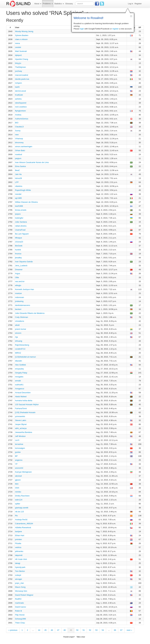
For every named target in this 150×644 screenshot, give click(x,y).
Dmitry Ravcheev (22, 496)
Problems (48, 4)
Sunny (18, 131)
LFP (17, 182)
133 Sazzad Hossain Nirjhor (27, 404)
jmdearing (19, 301)
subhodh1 (19, 385)
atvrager (19, 579)
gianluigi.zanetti (22, 508)
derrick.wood (21, 91)
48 (65, 630)
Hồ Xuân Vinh (21, 559)
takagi (18, 563)
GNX (17, 488)
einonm (18, 333)
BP (16, 456)
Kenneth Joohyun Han (25, 289)
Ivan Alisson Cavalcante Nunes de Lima (32, 162)
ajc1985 (18, 198)
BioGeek (19, 246)
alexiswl (18, 476)
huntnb (18, 250)
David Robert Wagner (24, 595)
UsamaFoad (20, 230)
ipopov (18, 214)
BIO (17, 123)
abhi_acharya (21, 428)
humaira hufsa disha (24, 400)
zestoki (18, 47)
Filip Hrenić (20, 615)
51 (84, 630)
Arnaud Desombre (23, 393)
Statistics (59, 4)
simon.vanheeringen (24, 146)
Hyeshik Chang (22, 59)
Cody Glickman (22, 317)
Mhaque (19, 238)
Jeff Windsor (20, 436)
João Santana (21, 222)
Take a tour (81, 637)
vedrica (18, 547)
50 (77, 630)
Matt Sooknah (21, 51)
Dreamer (19, 270)
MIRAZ (18, 353)
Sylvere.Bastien (22, 35)
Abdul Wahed (21, 397)
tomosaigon (20, 448)
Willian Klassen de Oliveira (26, 202)
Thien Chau (20, 623)
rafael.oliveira (21, 226)
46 (52, 630)
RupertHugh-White (23, 190)
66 (115, 630)
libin (17, 484)
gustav (18, 452)
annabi (18, 381)
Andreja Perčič (21, 520)
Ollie (17, 277)
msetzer (18, 293)
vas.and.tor (20, 281)
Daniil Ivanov (21, 607)
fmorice (18, 254)
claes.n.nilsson (21, 39)
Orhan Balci (20, 150)
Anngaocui (20, 389)
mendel (18, 194)
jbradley (18, 258)
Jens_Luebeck (21, 266)
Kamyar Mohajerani (23, 472)
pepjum (18, 158)
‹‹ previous (13, 630)
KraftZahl (19, 95)
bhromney (19, 143)
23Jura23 (19, 242)
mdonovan (20, 297)
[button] (131, 16)
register (116, 29)
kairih (17, 87)
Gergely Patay (21, 373)
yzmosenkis (20, 416)
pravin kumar (21, 329)
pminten (18, 539)
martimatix (19, 603)
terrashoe (19, 444)
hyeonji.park (20, 567)
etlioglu (18, 285)
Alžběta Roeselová (23, 528)
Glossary (69, 4)
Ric (16, 516)
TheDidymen (21, 67)
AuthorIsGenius (22, 119)
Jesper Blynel (21, 424)
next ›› (129, 630)
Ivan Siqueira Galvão (24, 262)
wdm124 (19, 500)
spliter (18, 504)
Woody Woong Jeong (24, 31)
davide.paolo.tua (22, 79)
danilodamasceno (23, 305)
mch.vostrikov (21, 107)
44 (39, 630)
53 (96, 630)
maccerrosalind (22, 75)
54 (103, 630)
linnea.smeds (21, 210)
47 (58, 630)
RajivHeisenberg (22, 345)
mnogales (19, 377)
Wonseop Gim (21, 591)
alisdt (17, 325)
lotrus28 (18, 178)
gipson (18, 480)
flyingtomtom (21, 111)
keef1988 (19, 206)
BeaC (18, 170)
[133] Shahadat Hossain (25, 412)
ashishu (18, 99)
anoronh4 (19, 468)
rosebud (19, 154)
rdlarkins (19, 186)
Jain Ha (18, 174)
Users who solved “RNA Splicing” (47, 13)
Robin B (18, 611)
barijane (18, 531)
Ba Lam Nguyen (22, 234)
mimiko (18, 492)
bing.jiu (18, 63)
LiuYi (17, 440)
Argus (18, 273)
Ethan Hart (20, 535)
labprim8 (19, 555)
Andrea (18, 115)
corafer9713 (20, 349)
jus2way (19, 71)
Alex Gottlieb (21, 365)
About (38, 4)
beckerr (18, 309)
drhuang (19, 341)
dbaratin (19, 361)
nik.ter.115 (19, 512)
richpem (18, 83)
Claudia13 (19, 127)
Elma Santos (21, 166)
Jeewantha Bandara (24, 432)
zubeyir (18, 575)
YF (16, 464)
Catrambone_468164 (24, 524)
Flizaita (18, 543)
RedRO (18, 599)
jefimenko (19, 551)
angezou (19, 460)
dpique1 (18, 55)
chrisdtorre (20, 321)
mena (18, 43)
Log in (130, 4)
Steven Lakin (21, 420)
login (82, 29)
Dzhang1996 (21, 619)
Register (138, 4)
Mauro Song (20, 587)
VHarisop (19, 139)
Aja (16, 337)
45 (45, 630)
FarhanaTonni (21, 408)
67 (121, 630)
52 (90, 630)
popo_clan (19, 583)
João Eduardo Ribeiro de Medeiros (30, 313)
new (17, 135)
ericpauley (19, 369)
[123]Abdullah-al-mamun (25, 357)
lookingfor (19, 218)
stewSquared (21, 103)
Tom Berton (20, 571)
